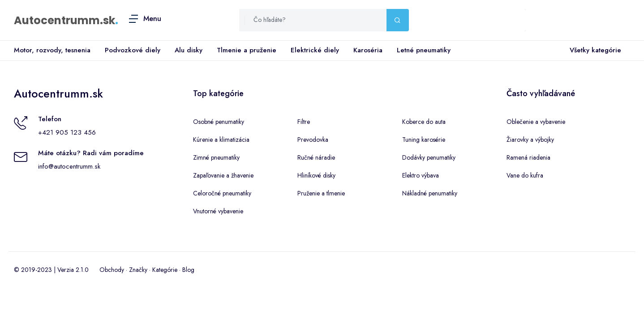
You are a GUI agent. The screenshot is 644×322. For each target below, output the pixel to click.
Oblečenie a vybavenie (536, 122)
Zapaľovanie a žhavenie (223, 175)
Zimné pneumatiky (216, 157)
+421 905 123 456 (67, 132)
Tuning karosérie (424, 140)
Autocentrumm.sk (64, 20)
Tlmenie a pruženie (247, 50)
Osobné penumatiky (219, 122)
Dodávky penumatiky (429, 157)
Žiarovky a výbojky (530, 140)
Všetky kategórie (594, 51)
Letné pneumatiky (424, 50)
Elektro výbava (421, 175)
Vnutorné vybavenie (218, 211)
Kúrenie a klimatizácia (221, 140)
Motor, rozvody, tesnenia (52, 50)
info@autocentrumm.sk (69, 166)
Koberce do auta (424, 122)
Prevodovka (313, 140)
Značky (138, 270)
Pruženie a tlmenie (321, 193)
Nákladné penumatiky (430, 193)
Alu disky (189, 50)
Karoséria (368, 50)
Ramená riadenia (528, 157)
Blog (188, 270)
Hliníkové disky (316, 175)
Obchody (112, 270)
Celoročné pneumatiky (222, 193)
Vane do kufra (525, 175)
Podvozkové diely (133, 50)
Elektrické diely (315, 50)
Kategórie (165, 270)
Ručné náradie (316, 157)
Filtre (304, 122)
